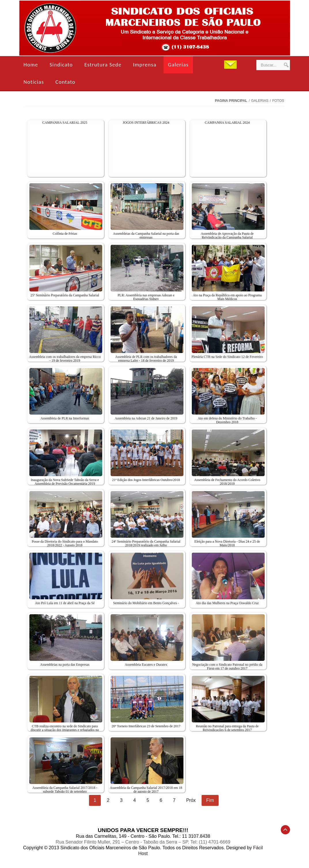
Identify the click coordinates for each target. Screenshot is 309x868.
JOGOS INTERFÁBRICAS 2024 (146, 123)
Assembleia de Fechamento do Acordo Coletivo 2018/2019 (227, 482)
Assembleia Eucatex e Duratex (146, 665)
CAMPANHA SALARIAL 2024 (227, 123)
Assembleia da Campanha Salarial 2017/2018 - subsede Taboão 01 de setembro (65, 790)
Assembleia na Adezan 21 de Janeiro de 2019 (146, 418)
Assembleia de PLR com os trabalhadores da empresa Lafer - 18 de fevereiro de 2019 (146, 359)
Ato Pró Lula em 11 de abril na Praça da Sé (65, 603)
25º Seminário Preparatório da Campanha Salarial (65, 295)
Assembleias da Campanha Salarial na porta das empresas (146, 236)
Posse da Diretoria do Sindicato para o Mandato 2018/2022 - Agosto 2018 (65, 543)
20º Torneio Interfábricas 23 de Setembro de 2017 (146, 726)
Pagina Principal (231, 101)
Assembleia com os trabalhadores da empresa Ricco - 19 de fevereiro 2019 (65, 359)
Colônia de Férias (65, 234)
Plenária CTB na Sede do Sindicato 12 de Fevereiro (227, 357)
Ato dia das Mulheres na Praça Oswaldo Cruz (227, 603)
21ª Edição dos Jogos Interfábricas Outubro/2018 (146, 480)
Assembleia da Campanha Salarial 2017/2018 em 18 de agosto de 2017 (146, 790)
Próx (191, 800)
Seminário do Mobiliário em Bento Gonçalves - (146, 603)
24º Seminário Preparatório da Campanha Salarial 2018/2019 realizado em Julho (146, 543)
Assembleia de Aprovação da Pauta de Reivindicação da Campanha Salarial (227, 236)
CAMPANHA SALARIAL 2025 (65, 123)
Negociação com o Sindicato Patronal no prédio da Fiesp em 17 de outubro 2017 (227, 667)
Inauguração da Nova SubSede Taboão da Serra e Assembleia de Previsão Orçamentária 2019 (65, 482)
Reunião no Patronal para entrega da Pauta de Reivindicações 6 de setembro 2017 (227, 728)
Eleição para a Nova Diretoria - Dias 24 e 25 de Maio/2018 (227, 543)
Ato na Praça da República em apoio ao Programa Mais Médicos (227, 297)
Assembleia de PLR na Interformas (65, 418)
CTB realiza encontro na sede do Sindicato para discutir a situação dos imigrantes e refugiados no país (65, 730)
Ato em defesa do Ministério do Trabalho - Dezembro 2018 (227, 420)
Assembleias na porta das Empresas (65, 665)
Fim (210, 800)
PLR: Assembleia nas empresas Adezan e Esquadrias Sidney (146, 297)
